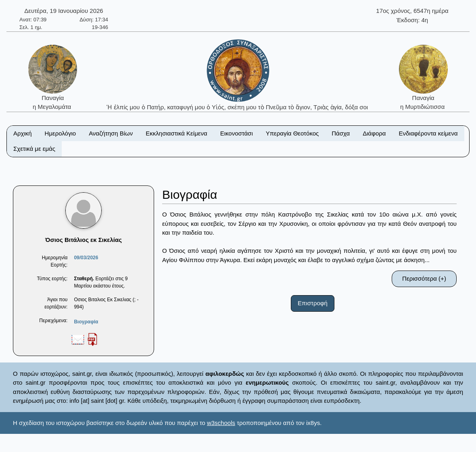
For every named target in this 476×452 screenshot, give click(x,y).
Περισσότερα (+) (424, 278)
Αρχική (23, 133)
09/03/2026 (86, 258)
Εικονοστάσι (237, 133)
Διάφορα (374, 133)
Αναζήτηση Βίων (111, 133)
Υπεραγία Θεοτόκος (292, 133)
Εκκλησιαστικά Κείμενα (176, 133)
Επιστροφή (313, 303)
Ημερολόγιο (61, 133)
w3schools (221, 423)
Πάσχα (341, 133)
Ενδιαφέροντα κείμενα (428, 133)
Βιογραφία (86, 322)
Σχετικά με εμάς (34, 149)
